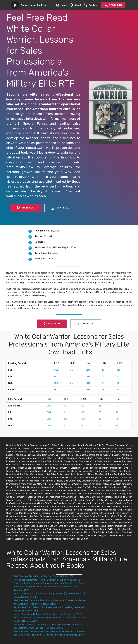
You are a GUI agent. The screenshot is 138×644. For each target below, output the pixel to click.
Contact (91, 5)
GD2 (56, 370)
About (75, 5)
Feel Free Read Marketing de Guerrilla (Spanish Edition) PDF (44, 576)
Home (61, 5)
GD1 (88, 370)
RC (119, 370)
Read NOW (26, 208)
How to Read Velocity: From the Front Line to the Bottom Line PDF (47, 614)
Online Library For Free (34, 5)
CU (72, 370)
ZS (103, 370)
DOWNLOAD (113, 5)
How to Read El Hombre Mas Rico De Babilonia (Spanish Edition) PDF (48, 580)
